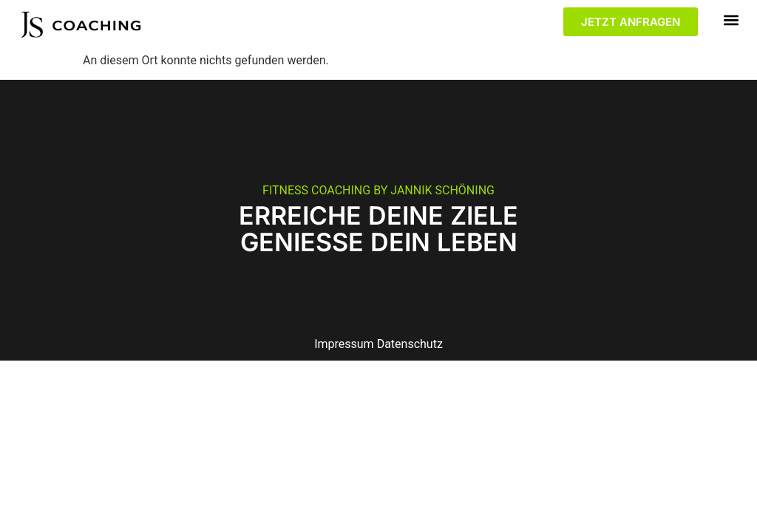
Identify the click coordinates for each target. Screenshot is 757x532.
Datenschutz (410, 344)
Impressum (344, 344)
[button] (731, 20)
